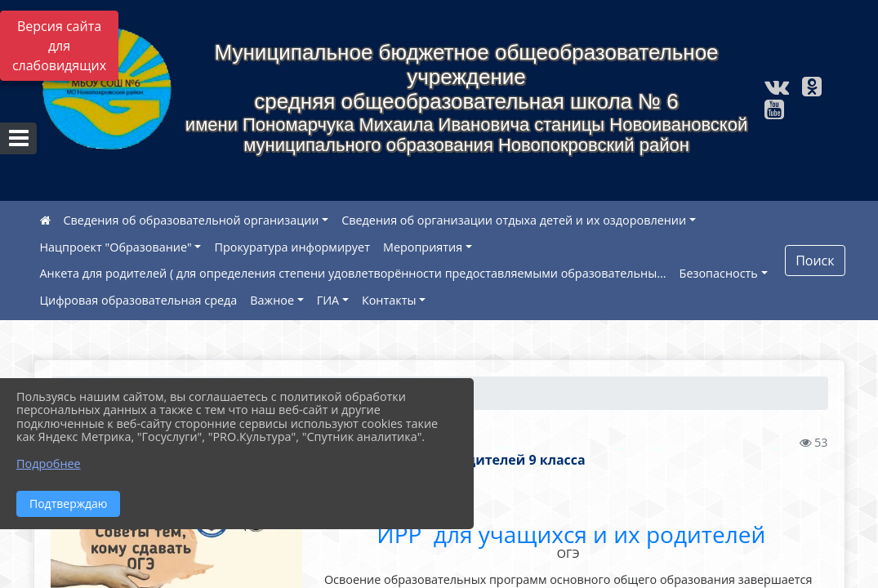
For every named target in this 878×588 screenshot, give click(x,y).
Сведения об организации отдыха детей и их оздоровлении (514, 220)
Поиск (815, 261)
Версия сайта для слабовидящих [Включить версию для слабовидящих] (59, 46)
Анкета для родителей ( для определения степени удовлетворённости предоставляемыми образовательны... (353, 273)
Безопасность (719, 273)
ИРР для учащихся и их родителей (568, 534)
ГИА (328, 300)
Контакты (389, 300)
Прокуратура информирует (292, 247)
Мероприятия (423, 247)
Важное (272, 300)
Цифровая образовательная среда (139, 300)
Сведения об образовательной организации (192, 220)
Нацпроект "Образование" (116, 247)
